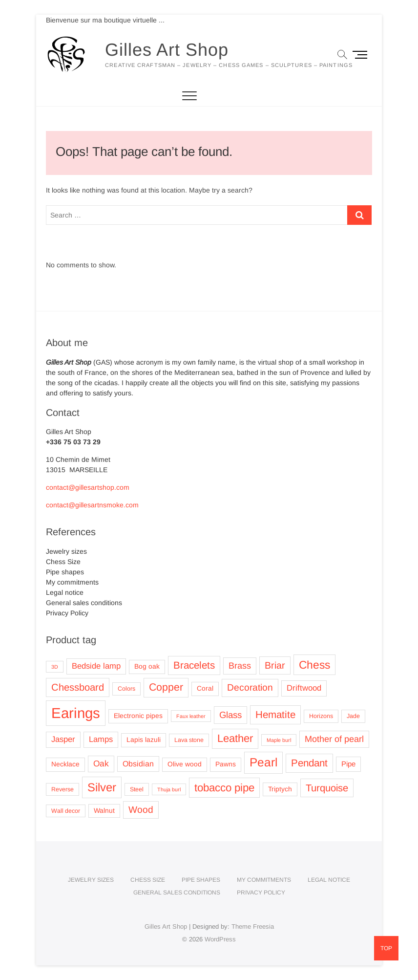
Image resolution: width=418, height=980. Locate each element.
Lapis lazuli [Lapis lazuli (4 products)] (144, 740)
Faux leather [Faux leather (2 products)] (191, 716)
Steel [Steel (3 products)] (137, 789)
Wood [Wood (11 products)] (141, 810)
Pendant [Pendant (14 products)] (309, 763)
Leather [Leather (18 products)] (235, 738)
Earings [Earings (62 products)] (76, 713)
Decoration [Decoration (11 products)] (250, 687)
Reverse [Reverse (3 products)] (63, 789)
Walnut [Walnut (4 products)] (104, 811)
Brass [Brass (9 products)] (240, 666)
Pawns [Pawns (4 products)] (226, 764)
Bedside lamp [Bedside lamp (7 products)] (96, 666)
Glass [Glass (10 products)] (230, 715)
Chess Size (63, 562)
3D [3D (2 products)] (55, 667)
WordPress (220, 939)
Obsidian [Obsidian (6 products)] (138, 764)
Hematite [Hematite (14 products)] (275, 714)
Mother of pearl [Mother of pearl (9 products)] (334, 739)
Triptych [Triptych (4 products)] (280, 789)
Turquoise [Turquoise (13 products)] (327, 788)
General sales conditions (84, 603)
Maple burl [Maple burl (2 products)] (279, 740)
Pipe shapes (65, 572)
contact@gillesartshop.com (88, 487)
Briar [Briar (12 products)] (275, 665)
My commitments (72, 582)
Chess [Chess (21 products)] (314, 665)
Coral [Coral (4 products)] (205, 688)
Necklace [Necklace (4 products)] (65, 764)
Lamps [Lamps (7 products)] (101, 739)
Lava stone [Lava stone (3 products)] (189, 740)
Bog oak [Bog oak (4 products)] (147, 666)
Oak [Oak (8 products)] (101, 763)
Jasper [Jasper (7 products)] (63, 739)
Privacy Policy (67, 613)
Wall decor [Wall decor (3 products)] (66, 811)
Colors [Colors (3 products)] (126, 689)
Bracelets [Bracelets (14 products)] (194, 665)
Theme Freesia (253, 926)
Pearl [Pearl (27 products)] (263, 762)
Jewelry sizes (66, 551)
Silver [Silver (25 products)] (102, 787)
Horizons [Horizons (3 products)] (321, 716)
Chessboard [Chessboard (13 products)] (78, 687)
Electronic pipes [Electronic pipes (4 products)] (138, 716)
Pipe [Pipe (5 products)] (348, 764)
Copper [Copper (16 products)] (166, 687)
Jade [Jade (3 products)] (353, 716)
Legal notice (65, 592)
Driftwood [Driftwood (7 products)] (304, 688)
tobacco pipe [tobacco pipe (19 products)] (224, 788)
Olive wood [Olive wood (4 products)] (185, 764)
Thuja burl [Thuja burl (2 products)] (169, 789)
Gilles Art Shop (167, 50)
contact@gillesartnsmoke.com (92, 505)
